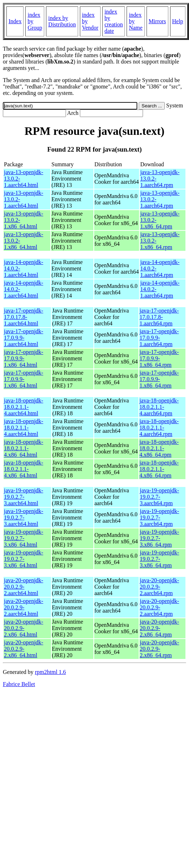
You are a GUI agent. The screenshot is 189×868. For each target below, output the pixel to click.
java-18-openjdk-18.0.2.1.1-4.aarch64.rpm (159, 407)
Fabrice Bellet (19, 684)
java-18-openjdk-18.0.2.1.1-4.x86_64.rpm (159, 448)
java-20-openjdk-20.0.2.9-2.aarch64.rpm (159, 587)
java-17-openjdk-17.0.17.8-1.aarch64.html (24, 317)
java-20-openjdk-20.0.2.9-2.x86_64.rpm (159, 628)
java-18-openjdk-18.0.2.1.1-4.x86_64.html (24, 448)
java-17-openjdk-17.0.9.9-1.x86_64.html (24, 358)
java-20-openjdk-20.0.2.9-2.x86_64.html (24, 628)
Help (178, 21)
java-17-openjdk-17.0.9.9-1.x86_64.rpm (159, 358)
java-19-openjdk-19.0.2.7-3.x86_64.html (24, 538)
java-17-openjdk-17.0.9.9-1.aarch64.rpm (159, 338)
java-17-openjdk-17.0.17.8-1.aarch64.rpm (159, 317)
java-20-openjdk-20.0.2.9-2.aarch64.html (24, 587)
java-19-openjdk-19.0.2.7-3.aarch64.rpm (159, 497)
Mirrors (157, 21)
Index (15, 21)
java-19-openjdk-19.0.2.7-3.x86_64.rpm (159, 538)
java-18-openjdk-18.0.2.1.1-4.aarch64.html (24, 407)
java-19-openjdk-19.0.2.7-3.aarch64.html (24, 497)
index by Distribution (62, 21)
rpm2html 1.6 (50, 672)
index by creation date (114, 21)
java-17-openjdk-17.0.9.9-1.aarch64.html (24, 338)
